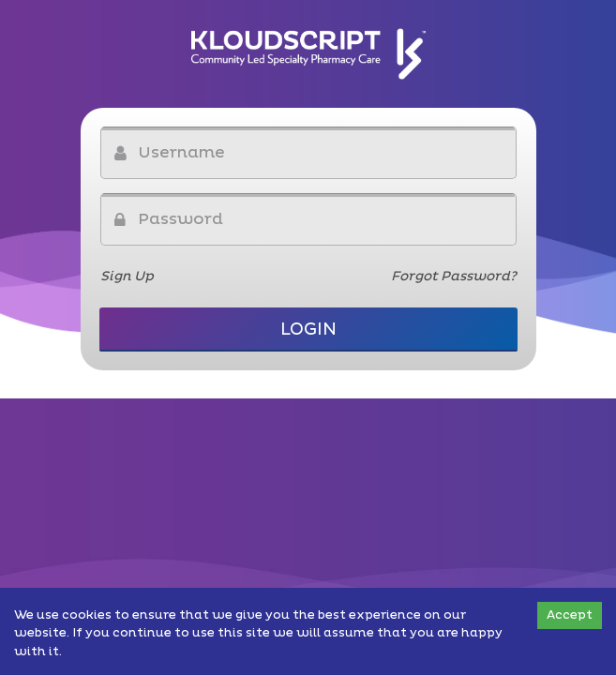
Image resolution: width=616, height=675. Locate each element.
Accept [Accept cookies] (570, 615)
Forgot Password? (454, 276)
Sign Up (127, 276)
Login (308, 330)
